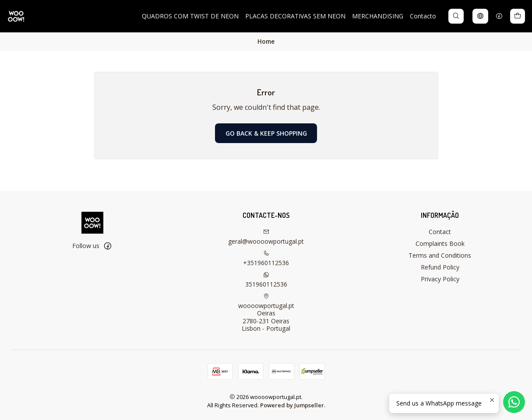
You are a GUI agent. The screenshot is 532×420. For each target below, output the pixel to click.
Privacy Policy (440, 279)
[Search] (456, 16)
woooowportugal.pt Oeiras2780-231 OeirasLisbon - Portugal (266, 313)
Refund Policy (440, 267)
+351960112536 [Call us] (266, 259)
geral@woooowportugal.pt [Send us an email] (266, 237)
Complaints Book (440, 243)
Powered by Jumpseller (292, 405)
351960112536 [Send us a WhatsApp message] (266, 280)
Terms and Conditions (440, 255)
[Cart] (518, 16)
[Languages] (480, 16)
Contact (440, 232)
